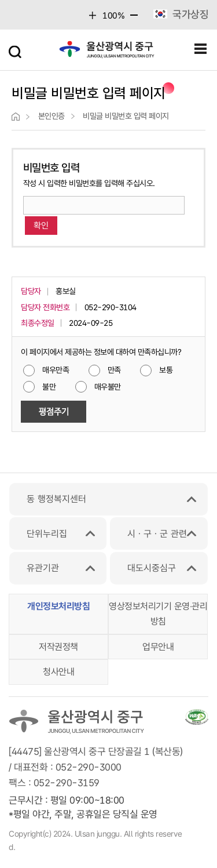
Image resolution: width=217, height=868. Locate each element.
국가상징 (190, 14)
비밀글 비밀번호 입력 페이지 (126, 116)
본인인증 (52, 116)
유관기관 (43, 568)
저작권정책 (58, 647)
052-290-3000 (89, 767)
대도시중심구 (152, 568)
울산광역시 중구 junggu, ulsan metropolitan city (107, 52)
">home (16, 117)
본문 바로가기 (108, 0)
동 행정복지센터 (56, 499)
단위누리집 (47, 534)
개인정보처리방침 (58, 606)
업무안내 (158, 647)
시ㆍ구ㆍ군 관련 (157, 534)
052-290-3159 (67, 783)
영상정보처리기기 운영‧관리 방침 (158, 614)
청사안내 (58, 672)
